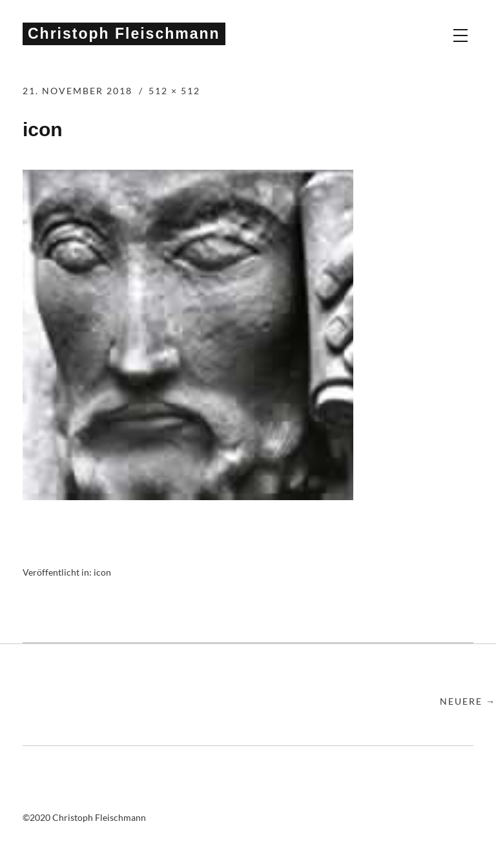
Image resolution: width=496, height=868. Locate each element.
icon (102, 572)
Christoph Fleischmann (124, 34)
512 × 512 (174, 91)
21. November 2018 (77, 91)
